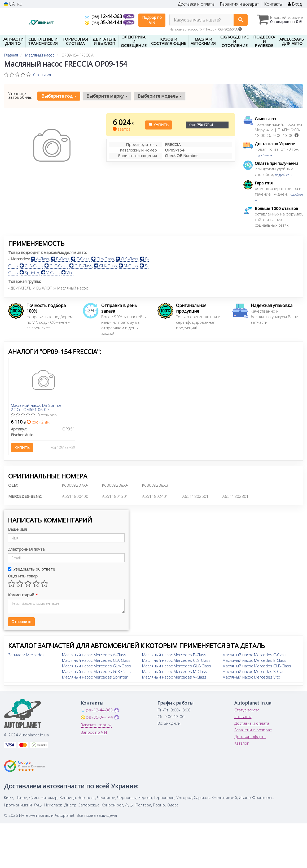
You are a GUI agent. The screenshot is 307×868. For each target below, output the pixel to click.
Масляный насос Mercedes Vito (251, 677)
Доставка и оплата (196, 4)
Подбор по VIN (152, 20)
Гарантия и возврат (239, 4)
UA (9, 4)
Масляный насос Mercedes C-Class (255, 655)
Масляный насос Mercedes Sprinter (95, 677)
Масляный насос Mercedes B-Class (174, 655)
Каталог (242, 743)
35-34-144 (104, 22)
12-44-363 (104, 16)
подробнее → (264, 155)
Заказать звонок (96, 725)
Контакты (273, 4)
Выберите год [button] (59, 96)
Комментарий (23, 595)
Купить (159, 125)
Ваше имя (17, 529)
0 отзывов (43, 75)
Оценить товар (23, 576)
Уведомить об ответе (32, 569)
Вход (295, 4)
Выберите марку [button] (107, 96)
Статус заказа (247, 710)
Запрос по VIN (94, 732)
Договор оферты (250, 736)
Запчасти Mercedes (26, 655)
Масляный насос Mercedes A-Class (94, 655)
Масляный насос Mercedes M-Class (175, 671)
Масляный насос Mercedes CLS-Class (176, 660)
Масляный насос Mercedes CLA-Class (96, 660)
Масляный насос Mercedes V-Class (174, 677)
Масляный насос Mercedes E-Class (254, 660)
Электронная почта (26, 549)
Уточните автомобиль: (20, 95)
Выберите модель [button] (160, 96)
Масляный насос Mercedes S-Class (255, 671)
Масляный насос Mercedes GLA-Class (97, 666)
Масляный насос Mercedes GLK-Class (96, 671)
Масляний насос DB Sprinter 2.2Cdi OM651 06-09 (37, 407)
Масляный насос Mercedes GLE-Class (257, 666)
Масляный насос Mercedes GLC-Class (177, 666)
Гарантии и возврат (253, 730)
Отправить (21, 622)
